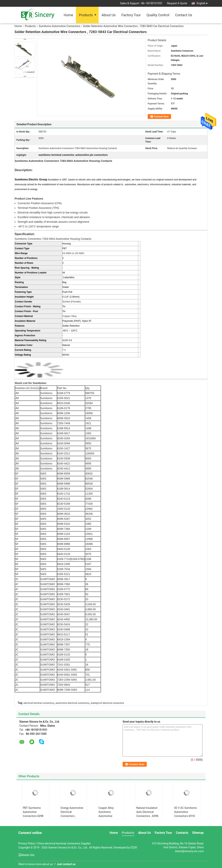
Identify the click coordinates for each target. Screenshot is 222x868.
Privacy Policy (27, 843)
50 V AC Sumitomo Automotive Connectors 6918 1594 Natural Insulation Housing (186, 816)
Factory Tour (131, 15)
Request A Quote (177, 3)
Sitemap (198, 833)
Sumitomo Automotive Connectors (60, 26)
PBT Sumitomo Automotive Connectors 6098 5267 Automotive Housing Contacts (34, 816)
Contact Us (184, 15)
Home (68, 15)
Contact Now (161, 117)
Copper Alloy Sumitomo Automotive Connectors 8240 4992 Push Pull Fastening (109, 818)
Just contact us (66, 864)
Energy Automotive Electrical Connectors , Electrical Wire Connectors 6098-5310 (72, 818)
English (202, 3)
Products (86, 15)
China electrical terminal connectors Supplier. (64, 843)
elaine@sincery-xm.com (189, 851)
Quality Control (158, 15)
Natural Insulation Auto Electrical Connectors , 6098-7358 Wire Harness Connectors (148, 816)
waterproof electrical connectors (107, 703)
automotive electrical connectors (72, 703)
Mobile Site (26, 855)
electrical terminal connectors (39, 703)
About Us (109, 15)
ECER (134, 848)
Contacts (182, 833)
